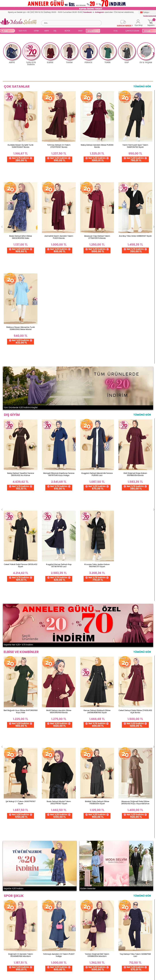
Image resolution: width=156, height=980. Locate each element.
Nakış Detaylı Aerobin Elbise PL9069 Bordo (97, 146)
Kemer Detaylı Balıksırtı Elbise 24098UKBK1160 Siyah (97, 416)
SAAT (80, 31)
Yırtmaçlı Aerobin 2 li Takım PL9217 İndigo (59, 558)
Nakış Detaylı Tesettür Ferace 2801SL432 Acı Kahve (21, 281)
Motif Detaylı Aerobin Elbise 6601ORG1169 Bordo (59, 416)
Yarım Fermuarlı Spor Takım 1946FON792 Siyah (135, 146)
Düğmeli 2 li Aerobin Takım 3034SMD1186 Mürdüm (21, 558)
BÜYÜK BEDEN (67, 31)
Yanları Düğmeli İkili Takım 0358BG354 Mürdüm (97, 558)
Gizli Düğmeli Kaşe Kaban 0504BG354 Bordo (135, 281)
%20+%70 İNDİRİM (23, 31)
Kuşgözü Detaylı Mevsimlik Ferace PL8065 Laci (97, 281)
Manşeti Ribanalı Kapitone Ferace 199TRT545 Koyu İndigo (59, 281)
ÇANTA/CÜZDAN (132, 31)
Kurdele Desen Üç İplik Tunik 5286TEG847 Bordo (21, 146)
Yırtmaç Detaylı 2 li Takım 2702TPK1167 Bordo (59, 146)
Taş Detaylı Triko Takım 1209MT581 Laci (135, 558)
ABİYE (47, 31)
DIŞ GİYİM (56, 31)
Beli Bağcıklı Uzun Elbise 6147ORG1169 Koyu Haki (21, 416)
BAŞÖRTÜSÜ (93, 31)
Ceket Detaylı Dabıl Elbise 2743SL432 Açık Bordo (135, 416)
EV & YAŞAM (117, 31)
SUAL (107, 31)
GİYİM (36, 31)
